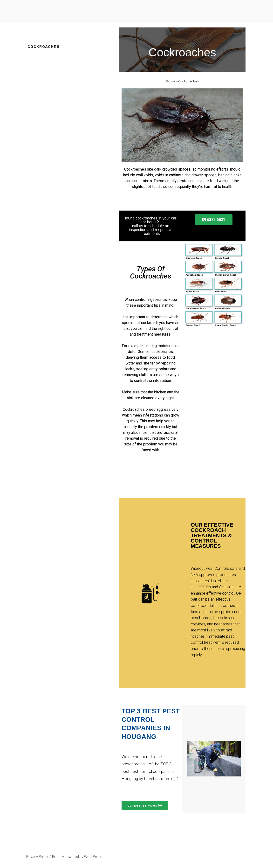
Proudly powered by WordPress (77, 857)
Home (171, 81)
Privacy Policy (37, 857)
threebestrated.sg (159, 779)
